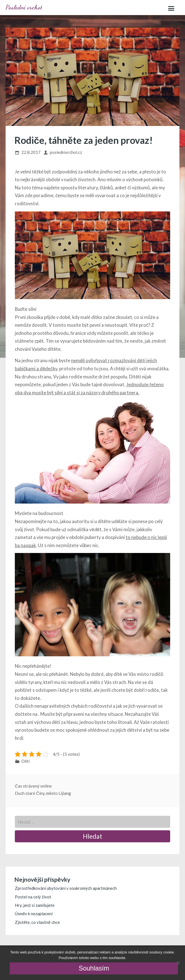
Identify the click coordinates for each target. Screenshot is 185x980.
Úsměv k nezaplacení (34, 914)
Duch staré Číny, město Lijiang (43, 793)
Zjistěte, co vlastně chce (37, 922)
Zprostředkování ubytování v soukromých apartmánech (66, 888)
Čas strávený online (33, 786)
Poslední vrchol (24, 7)
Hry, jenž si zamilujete (35, 905)
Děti (25, 761)
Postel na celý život (33, 897)
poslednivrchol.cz (66, 152)
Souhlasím (94, 968)
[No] (178, 963)
